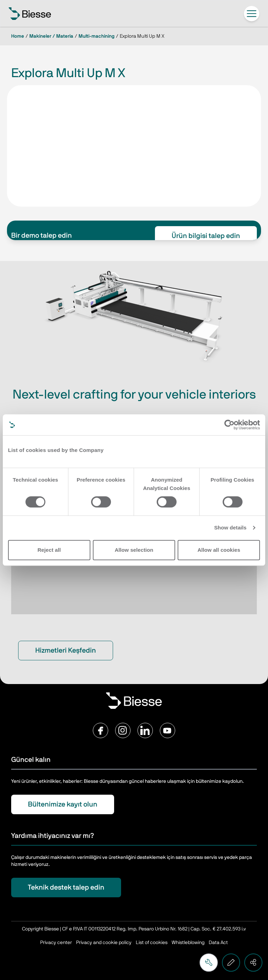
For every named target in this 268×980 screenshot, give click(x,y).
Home (18, 36)
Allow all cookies (219, 550)
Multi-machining (96, 36)
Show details (230, 528)
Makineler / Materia (51, 36)
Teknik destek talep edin (66, 888)
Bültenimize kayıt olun (63, 804)
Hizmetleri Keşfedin (66, 651)
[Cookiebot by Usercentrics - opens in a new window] (229, 425)
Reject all (49, 550)
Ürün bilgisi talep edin (206, 236)
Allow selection (134, 550)
